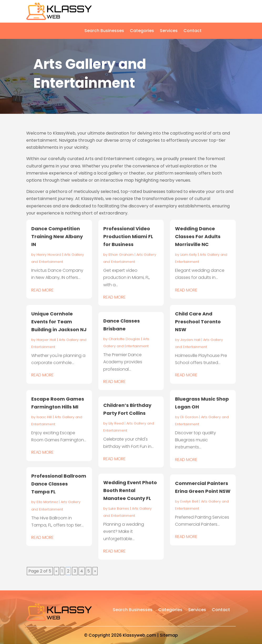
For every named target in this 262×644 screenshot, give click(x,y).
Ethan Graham (121, 255)
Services (169, 31)
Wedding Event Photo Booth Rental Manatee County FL (130, 490)
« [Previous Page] (56, 571)
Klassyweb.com (139, 635)
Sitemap (169, 635)
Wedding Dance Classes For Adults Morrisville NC (198, 236)
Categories (142, 31)
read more (42, 290)
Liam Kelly (189, 255)
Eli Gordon (189, 417)
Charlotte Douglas (124, 339)
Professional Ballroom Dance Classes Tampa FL (59, 484)
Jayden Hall (190, 340)
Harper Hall (46, 340)
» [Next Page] (95, 571)
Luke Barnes (119, 508)
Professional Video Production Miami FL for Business (128, 236)
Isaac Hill (44, 417)
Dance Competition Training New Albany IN (57, 236)
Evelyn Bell (189, 501)
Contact (192, 31)
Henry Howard (49, 255)
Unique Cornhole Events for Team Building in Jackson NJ (59, 322)
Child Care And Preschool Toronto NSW (198, 322)
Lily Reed (116, 423)
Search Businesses (104, 31)
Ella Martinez (47, 502)
